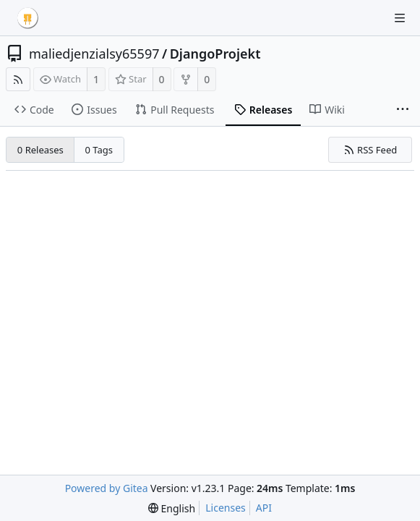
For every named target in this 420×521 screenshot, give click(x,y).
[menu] (172, 508)
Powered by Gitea (107, 488)
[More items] (403, 110)
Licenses (226, 508)
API (264, 508)
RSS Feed (370, 150)
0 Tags (99, 150)
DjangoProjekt (215, 54)
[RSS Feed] (18, 79)
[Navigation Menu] (400, 18)
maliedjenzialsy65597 (94, 54)
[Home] (27, 18)
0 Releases (40, 150)
